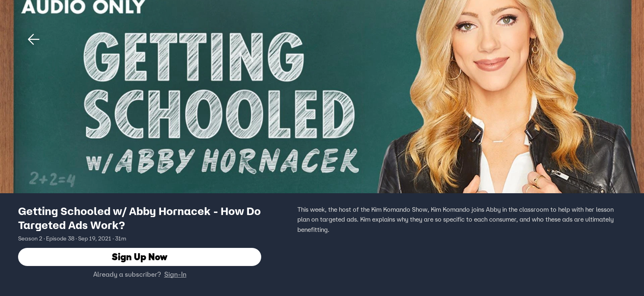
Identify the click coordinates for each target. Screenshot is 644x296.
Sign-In (175, 274)
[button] (34, 39)
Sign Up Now (140, 257)
